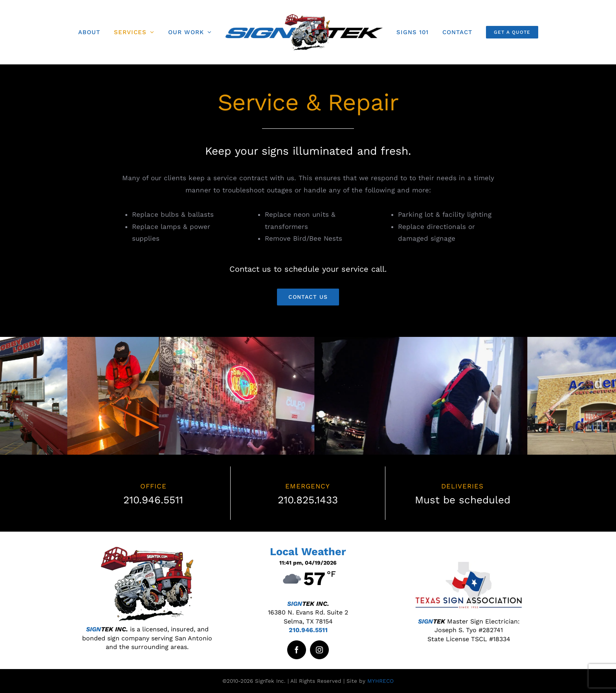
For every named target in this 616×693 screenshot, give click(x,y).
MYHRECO (380, 681)
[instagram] (319, 650)
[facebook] (297, 650)
